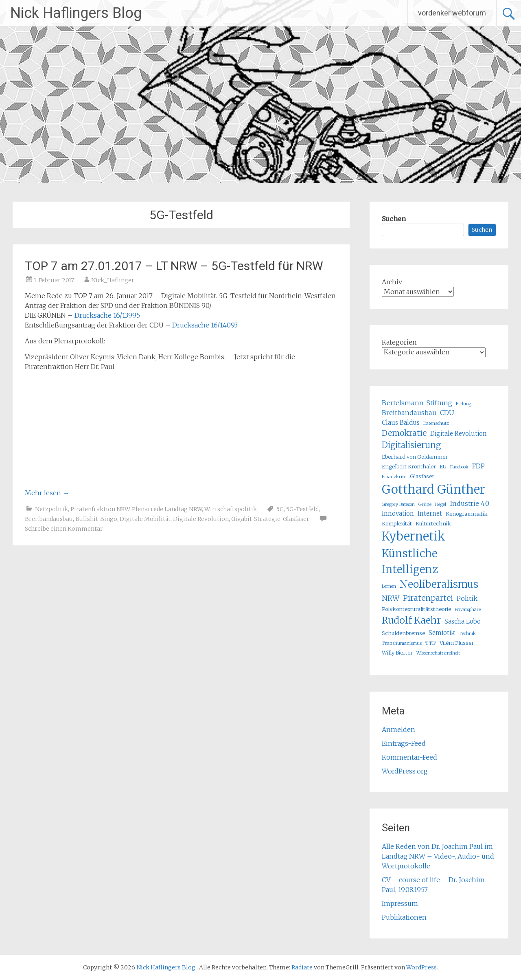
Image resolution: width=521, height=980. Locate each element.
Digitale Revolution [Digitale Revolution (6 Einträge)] (459, 434)
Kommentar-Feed (409, 757)
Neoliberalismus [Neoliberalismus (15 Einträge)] (439, 584)
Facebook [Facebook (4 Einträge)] (459, 467)
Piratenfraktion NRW (100, 509)
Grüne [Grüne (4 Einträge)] (425, 504)
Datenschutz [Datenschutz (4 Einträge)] (436, 423)
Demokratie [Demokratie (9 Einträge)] (404, 433)
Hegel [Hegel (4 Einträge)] (441, 504)
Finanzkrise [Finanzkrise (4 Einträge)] (394, 477)
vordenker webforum (452, 13)
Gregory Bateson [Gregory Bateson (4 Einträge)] (398, 504)
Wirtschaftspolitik (231, 509)
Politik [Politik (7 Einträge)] (467, 598)
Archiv (392, 282)
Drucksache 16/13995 (107, 315)
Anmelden (398, 730)
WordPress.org (405, 771)
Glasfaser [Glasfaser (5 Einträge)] (422, 476)
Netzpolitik (51, 509)
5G (280, 509)
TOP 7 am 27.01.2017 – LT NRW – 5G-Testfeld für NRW (174, 266)
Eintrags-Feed (404, 743)
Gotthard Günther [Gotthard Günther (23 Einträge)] (433, 489)
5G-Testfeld (302, 509)
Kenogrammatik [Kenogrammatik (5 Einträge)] (467, 514)
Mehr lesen (47, 493)
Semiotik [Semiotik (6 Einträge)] (442, 633)
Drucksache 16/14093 (205, 325)
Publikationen (404, 917)
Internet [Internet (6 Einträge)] (430, 513)
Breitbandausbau (49, 519)
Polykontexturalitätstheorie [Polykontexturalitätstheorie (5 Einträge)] (416, 609)
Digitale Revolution (201, 519)
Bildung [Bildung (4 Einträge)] (464, 404)
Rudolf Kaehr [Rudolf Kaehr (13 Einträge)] (411, 620)
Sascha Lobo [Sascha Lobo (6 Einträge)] (463, 621)
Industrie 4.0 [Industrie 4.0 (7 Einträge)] (470, 503)
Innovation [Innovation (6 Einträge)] (398, 513)
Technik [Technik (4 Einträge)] (467, 634)
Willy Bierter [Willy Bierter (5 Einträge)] (397, 653)
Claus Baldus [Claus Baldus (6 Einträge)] (401, 423)
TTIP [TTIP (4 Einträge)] (431, 643)
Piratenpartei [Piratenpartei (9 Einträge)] (428, 598)
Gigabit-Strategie (256, 519)
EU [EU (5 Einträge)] (443, 467)
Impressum (400, 903)
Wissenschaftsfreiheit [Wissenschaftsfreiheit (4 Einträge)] (438, 653)
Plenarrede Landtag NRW (167, 509)
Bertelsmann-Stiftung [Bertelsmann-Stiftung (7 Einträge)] (417, 403)
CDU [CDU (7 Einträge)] (447, 413)
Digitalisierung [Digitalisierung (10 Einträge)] (411, 445)
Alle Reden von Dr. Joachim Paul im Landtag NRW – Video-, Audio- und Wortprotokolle (438, 856)
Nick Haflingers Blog (76, 13)
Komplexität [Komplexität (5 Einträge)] (397, 524)
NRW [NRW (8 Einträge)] (391, 598)
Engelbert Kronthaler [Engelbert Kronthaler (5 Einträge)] (409, 467)
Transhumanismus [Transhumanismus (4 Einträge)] (402, 643)
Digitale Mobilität (145, 519)
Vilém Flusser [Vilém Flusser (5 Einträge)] (457, 643)
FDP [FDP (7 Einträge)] (478, 466)
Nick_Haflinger (113, 280)
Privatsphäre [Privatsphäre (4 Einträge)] (468, 610)
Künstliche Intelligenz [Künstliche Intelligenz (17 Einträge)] (410, 561)
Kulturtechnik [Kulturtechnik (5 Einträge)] (433, 524)
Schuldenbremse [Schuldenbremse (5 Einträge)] (403, 633)
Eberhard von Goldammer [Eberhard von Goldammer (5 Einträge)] (415, 457)
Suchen (394, 219)
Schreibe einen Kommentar (64, 529)
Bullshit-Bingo (96, 519)
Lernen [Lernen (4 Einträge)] (389, 586)
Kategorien (399, 342)
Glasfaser (296, 519)
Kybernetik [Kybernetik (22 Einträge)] (414, 536)
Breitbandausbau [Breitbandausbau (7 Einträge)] (409, 413)
